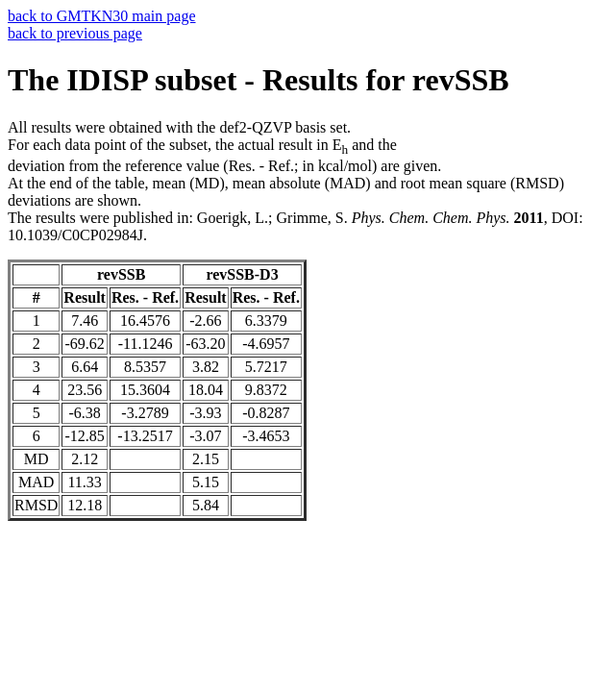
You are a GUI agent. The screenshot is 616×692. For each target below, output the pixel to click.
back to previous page (75, 33)
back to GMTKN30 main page (102, 16)
